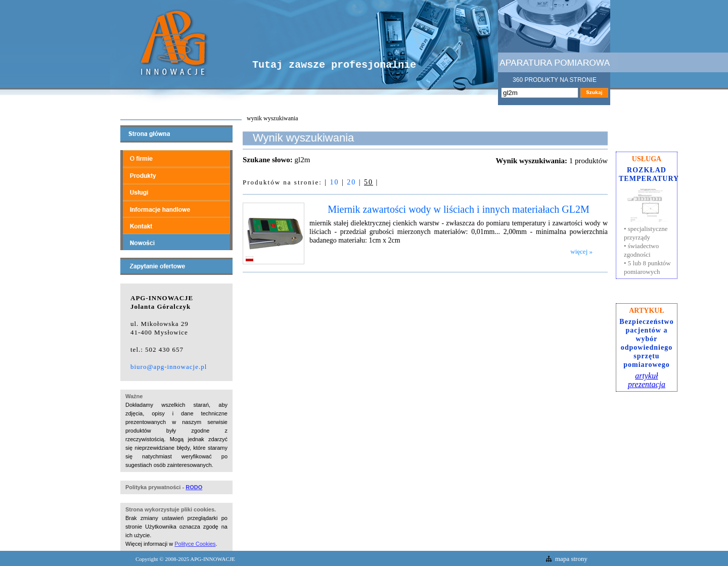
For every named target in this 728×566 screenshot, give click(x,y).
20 (351, 182)
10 (334, 182)
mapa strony (571, 559)
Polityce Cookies (195, 544)
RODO (194, 487)
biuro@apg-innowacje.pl (169, 367)
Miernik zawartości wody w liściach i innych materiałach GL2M (459, 209)
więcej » (581, 251)
